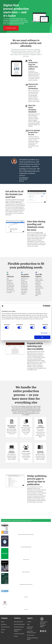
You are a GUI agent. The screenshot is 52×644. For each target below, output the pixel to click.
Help (28, 624)
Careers (3, 630)
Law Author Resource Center (31, 632)
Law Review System (19, 634)
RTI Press (22, 181)
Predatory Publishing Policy (32, 639)
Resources (4, 624)
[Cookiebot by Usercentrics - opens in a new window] (44, 306)
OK (42, 337)
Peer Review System (19, 624)
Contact (29, 622)
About (3, 622)
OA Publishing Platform (18, 630)
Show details (44, 333)
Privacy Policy (31, 635)
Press (2, 632)
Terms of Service (5, 627)
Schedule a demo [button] (11, 28)
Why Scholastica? (19, 622)
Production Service (19, 627)
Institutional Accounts (30, 628)
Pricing (16, 636)
